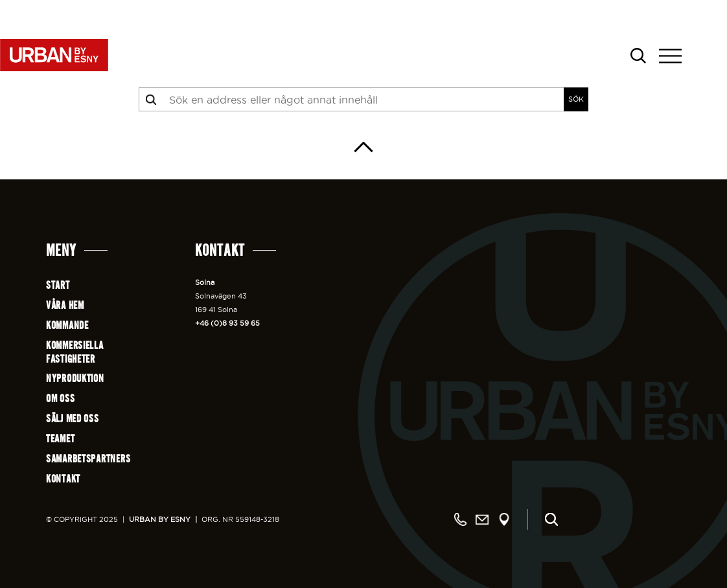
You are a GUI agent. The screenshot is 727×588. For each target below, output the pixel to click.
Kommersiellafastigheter (75, 352)
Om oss (60, 399)
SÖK (576, 99)
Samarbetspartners (88, 459)
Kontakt (63, 479)
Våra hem (65, 305)
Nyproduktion (75, 379)
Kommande (67, 325)
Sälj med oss (73, 419)
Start (58, 285)
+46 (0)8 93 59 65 (227, 323)
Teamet (60, 439)
